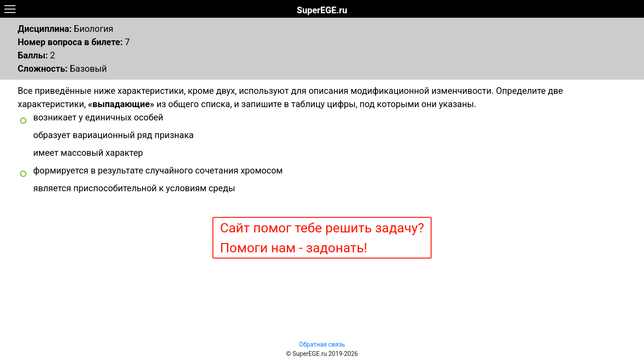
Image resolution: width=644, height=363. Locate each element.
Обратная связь (322, 344)
